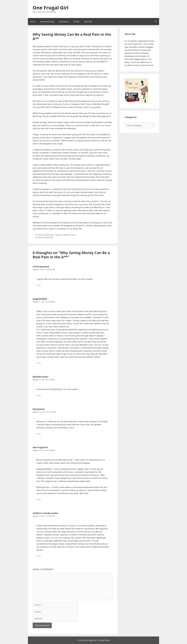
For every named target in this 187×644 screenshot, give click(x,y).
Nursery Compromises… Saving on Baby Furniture (56, 235)
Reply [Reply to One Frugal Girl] (39, 499)
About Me (88, 22)
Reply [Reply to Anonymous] (39, 434)
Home (33, 22)
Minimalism (64, 22)
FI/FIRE (76, 22)
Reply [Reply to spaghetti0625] (39, 363)
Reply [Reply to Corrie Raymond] (39, 285)
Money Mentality (47, 22)
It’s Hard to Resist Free (44, 237)
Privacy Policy (104, 640)
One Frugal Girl (51, 8)
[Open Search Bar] (156, 22)
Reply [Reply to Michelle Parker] (39, 395)
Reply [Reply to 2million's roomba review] (39, 556)
